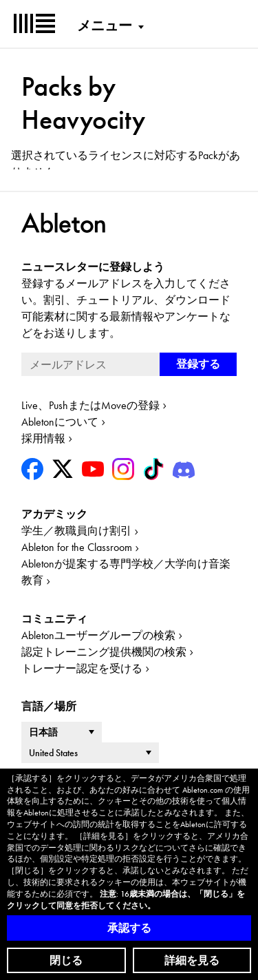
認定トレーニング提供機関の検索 (104, 652)
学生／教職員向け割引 (76, 531)
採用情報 (43, 438)
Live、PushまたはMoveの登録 (90, 405)
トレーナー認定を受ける (82, 668)
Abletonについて (60, 422)
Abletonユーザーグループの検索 (98, 635)
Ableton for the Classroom (77, 547)
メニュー (105, 25)
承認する (129, 928)
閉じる (66, 960)
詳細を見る (192, 960)
